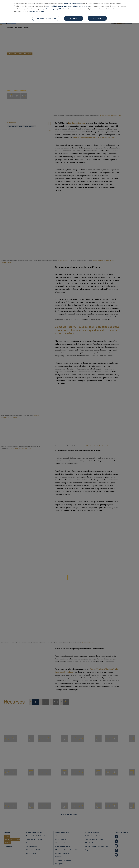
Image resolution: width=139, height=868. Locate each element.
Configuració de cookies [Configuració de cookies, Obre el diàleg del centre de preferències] (46, 18)
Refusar (74, 18)
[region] (69, 11)
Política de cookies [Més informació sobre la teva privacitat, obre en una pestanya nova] (37, 11)
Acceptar (97, 18)
